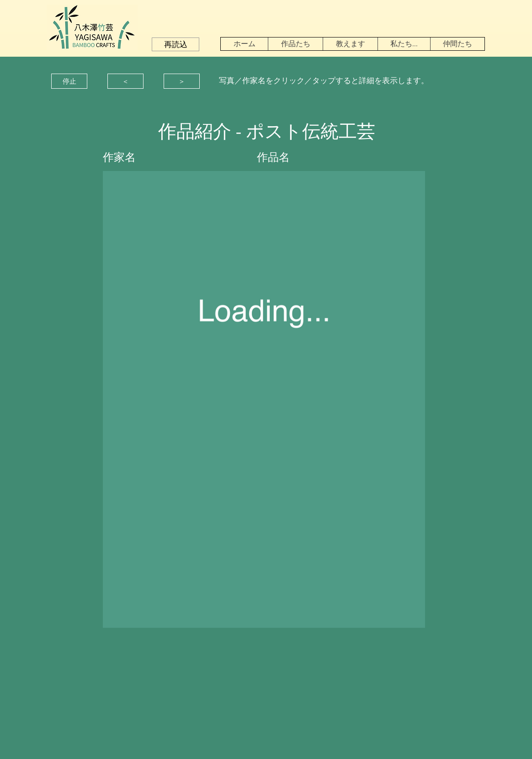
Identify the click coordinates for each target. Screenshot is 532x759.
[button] (176, 44)
